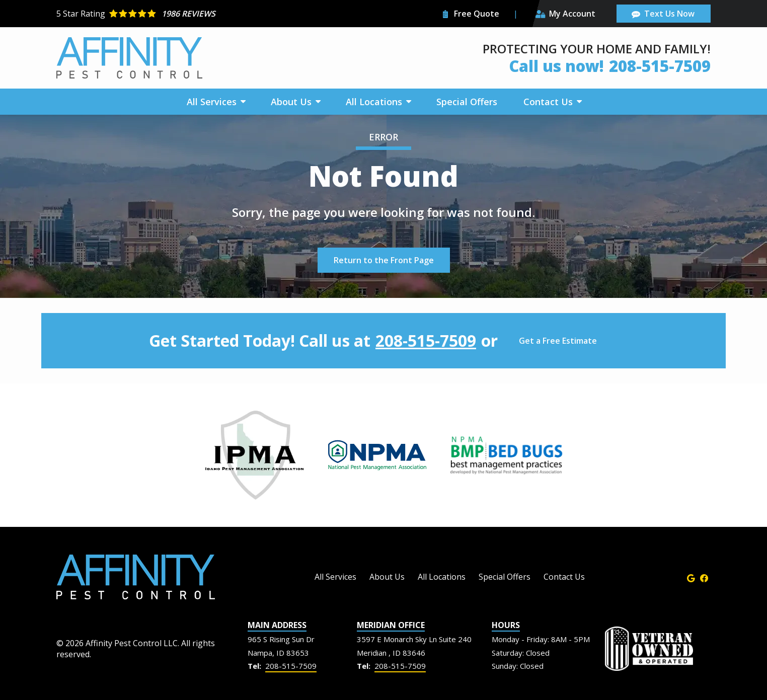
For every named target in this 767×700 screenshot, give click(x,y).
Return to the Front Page (384, 260)
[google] (691, 577)
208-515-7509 (426, 341)
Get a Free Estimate (558, 341)
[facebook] (704, 577)
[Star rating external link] (220, 14)
